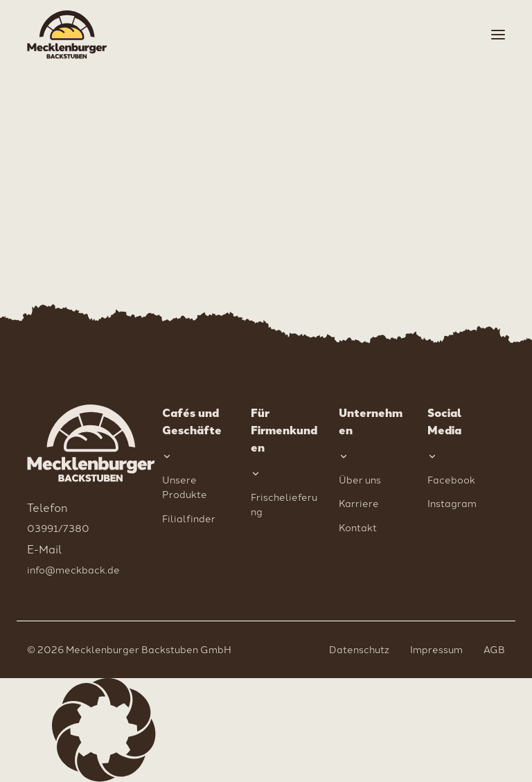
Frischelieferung (284, 504)
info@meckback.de (73, 569)
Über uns (360, 479)
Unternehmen (371, 421)
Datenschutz (359, 649)
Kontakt (358, 527)
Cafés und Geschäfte (192, 421)
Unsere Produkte (185, 487)
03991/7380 (58, 528)
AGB (494, 649)
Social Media (445, 421)
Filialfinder (189, 518)
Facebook (451, 479)
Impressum (436, 649)
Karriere (359, 503)
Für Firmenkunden (284, 430)
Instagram (452, 503)
